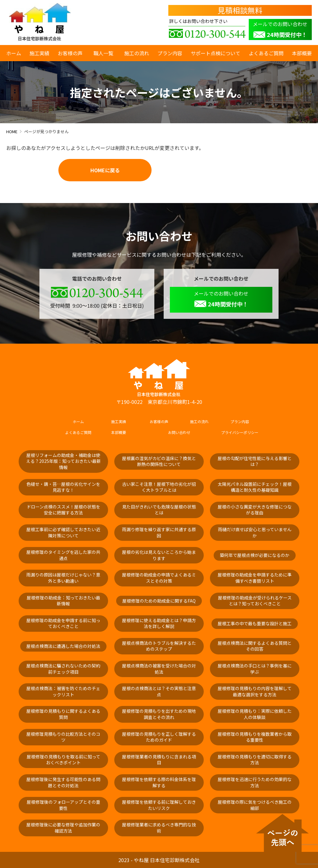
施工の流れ (137, 53)
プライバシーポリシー (240, 432)
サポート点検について (216, 53)
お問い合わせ (179, 432)
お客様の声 (70, 53)
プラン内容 (170, 53)
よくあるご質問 (266, 53)
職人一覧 (105, 53)
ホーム (14, 53)
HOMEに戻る (105, 170)
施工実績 (39, 53)
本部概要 (302, 53)
